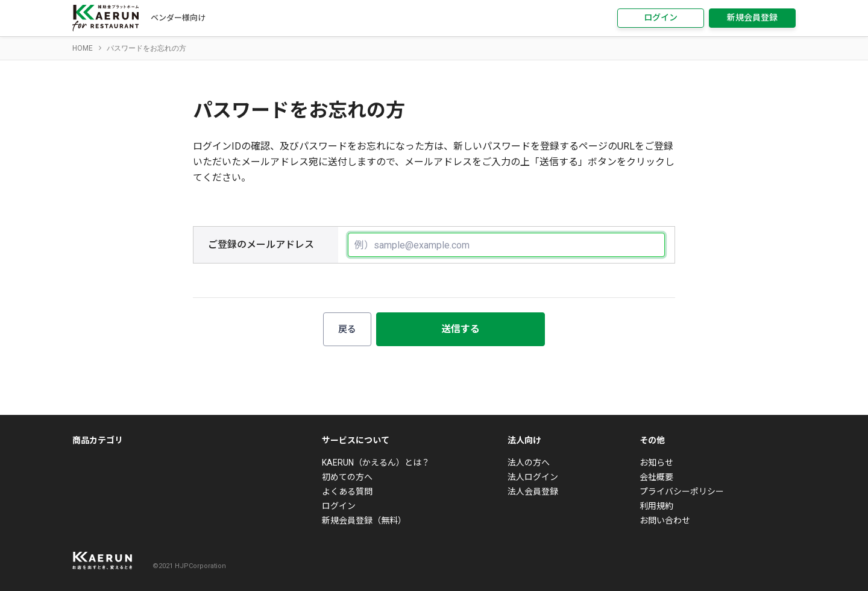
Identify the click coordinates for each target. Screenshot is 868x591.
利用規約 (656, 506)
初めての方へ (347, 477)
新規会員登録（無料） (364, 520)
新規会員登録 (752, 17)
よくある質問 (347, 491)
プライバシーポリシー (682, 491)
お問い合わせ (665, 520)
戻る (347, 329)
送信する (461, 329)
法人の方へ (529, 463)
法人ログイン (533, 477)
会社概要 (656, 477)
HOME (83, 48)
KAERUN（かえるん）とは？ (376, 463)
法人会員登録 (533, 491)
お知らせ (656, 463)
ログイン (661, 17)
